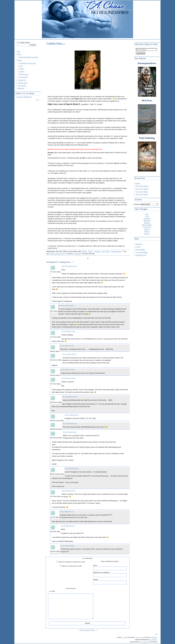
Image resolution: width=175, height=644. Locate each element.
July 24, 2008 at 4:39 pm (69, 354)
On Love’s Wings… (143, 186)
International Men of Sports (29, 57)
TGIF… (93, 630)
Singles (22, 72)
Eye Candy (106, 251)
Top (37, 100)
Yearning (147, 218)
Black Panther (147, 225)
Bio (19, 51)
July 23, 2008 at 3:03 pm (70, 432)
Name (110, 567)
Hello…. (139, 183)
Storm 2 (147, 232)
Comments (142, 252)
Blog (19, 54)
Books (20, 60)
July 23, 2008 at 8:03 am (67, 546)
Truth (147, 216)
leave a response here (57, 254)
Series (22, 69)
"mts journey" (139, 637)
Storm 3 (147, 234)
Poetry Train (84, 630)
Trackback (77, 254)
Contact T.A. (22, 80)
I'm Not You (147, 227)
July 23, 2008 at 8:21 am (67, 511)
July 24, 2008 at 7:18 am (67, 370)
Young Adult (24, 77)
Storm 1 (147, 229)
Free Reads (22, 86)
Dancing (147, 223)
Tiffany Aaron (24, 74)
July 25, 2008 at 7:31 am (68, 331)
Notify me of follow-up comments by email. (72, 562)
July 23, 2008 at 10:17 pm (70, 397)
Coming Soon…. (56, 43)
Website (110, 582)
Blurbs (85, 251)
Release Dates (116, 251)
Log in (138, 247)
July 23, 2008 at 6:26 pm (72, 415)
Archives (136, 204)
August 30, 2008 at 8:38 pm (66, 305)
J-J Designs (154, 640)
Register (139, 244)
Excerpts (97, 251)
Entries (140, 250)
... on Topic (51, 591)
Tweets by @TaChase (24, 97)
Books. (91, 251)
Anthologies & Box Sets (28, 63)
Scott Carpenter (145, 642)
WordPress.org (141, 255)
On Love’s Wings (142, 192)
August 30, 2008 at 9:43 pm (69, 266)
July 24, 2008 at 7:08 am (68, 378)
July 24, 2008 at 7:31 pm (67, 346)
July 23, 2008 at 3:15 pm (70, 423)
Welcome (21, 88)
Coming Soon (23, 83)
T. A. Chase (125, 637)
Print (21, 66)
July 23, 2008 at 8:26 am (68, 491)
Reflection (147, 221)
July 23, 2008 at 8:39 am (72, 468)
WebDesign (154, 637)
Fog (147, 214)
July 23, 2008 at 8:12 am (68, 526)
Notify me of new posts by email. (72, 566)
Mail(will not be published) (110, 574)
